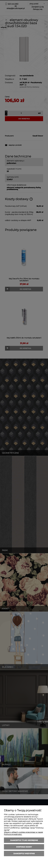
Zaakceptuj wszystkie (24, 853)
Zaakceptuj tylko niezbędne (24, 840)
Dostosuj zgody (24, 847)
